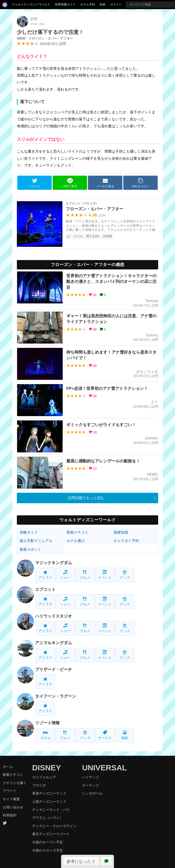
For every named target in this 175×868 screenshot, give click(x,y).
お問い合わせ (13, 807)
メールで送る (105, 183)
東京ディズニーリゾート (51, 834)
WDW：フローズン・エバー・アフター (45, 38)
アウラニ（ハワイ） (48, 818)
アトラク (45, 575)
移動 (125, 735)
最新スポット (31, 549)
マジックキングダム (54, 563)
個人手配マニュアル (36, 541)
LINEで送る (70, 183)
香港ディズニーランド (49, 793)
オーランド (91, 785)
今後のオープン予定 (48, 842)
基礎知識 (121, 532)
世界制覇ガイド (65, 4)
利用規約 (10, 815)
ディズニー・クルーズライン (54, 826)
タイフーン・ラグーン (56, 696)
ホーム (8, 767)
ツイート (35, 183)
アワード (10, 791)
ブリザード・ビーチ (54, 670)
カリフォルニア (44, 777)
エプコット (45, 589)
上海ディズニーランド (49, 802)
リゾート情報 (47, 723)
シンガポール (92, 793)
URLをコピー (141, 183)
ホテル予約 (88, 4)
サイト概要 (11, 799)
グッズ (125, 575)
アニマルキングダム (54, 643)
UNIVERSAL (104, 768)
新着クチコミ (77, 532)
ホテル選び (76, 541)
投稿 (103, 4)
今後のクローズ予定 (48, 850)
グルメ (85, 575)
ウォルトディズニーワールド (31, 4)
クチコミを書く (15, 783)
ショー (65, 575)
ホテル (45, 735)
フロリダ (39, 785)
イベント (105, 575)
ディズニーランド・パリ (51, 810)
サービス (105, 735)
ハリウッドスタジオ (54, 616)
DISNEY (47, 768)
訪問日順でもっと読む (86, 498)
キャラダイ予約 (126, 541)
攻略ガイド (29, 532)
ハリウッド (91, 777)
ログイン (116, 4)
